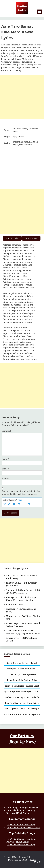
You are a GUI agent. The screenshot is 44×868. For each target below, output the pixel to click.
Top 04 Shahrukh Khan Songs (21, 845)
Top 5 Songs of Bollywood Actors (23, 807)
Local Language (31, 238)
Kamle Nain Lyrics (15, 605)
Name (5, 459)
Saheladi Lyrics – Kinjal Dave (22, 674)
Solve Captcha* (12, 500)
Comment (7, 431)
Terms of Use (10, 857)
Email (5, 469)
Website (5, 478)
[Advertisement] (22, 97)
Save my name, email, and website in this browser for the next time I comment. (21, 493)
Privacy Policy (26, 857)
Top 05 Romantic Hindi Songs (21, 825)
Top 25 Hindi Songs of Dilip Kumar (23, 828)
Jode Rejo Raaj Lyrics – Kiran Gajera (22, 703)
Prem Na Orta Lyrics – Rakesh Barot (22, 686)
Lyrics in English (12, 238)
